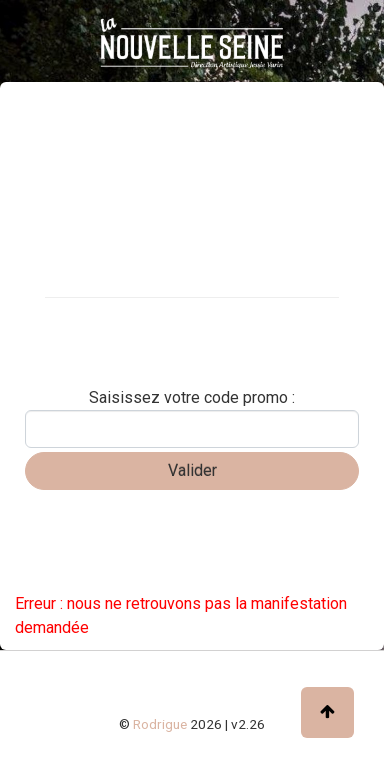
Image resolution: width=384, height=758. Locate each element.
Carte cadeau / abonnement (114, 320)
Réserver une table (84, 355)
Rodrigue (160, 724)
